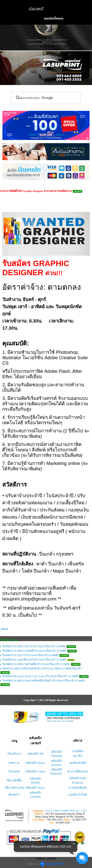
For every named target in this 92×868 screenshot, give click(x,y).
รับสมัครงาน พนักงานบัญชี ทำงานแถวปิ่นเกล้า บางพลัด (34, 651)
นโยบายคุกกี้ (36, 9)
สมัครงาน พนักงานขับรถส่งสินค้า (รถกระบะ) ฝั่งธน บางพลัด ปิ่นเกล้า (42, 668)
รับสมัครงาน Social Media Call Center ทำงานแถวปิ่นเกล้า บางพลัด (40, 676)
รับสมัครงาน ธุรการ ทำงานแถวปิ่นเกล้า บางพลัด (30, 655)
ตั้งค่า (30, 18)
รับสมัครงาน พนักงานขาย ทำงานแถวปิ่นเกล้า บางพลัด (34, 646)
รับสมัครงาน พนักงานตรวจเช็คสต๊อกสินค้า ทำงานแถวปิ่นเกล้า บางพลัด (44, 681)
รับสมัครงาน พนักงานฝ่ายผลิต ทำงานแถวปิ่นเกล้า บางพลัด (36, 664)
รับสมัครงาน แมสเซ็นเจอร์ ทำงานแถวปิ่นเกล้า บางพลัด (34, 660)
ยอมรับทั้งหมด (54, 18)
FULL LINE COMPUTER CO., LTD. (66, 811)
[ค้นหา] (38, 98)
